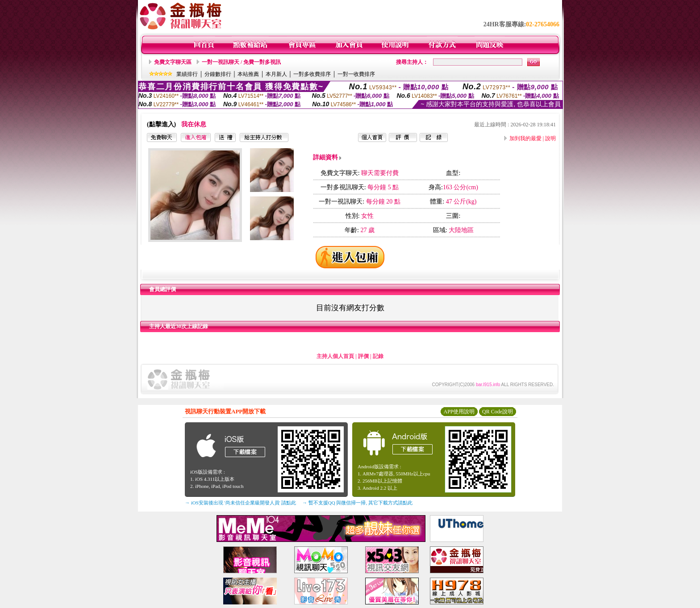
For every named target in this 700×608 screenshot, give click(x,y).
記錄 (378, 356)
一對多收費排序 (312, 74)
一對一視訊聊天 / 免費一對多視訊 (241, 62)
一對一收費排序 (356, 74)
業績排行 (187, 74)
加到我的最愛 (525, 138)
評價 (363, 356)
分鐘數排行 (218, 74)
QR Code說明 (498, 412)
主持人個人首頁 (335, 356)
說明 (550, 138)
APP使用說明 (459, 412)
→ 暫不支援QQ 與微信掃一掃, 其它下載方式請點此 (357, 503)
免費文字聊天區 (173, 62)
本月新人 (276, 74)
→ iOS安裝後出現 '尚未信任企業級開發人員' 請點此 (240, 503)
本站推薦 (248, 74)
